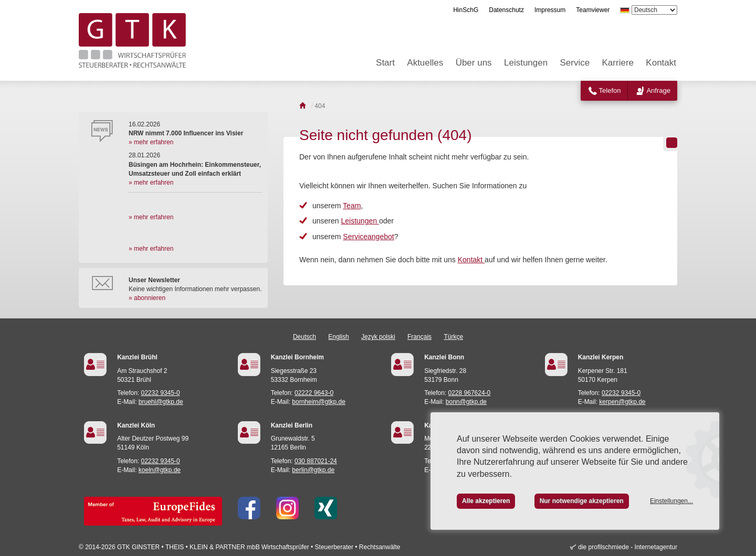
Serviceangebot (368, 237)
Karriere (618, 63)
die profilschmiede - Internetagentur (628, 547)
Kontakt (661, 63)
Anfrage (658, 90)
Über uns (474, 63)
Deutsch (304, 337)
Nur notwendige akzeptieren (582, 501)
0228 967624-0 (470, 393)
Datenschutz (506, 10)
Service (575, 63)
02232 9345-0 (161, 393)
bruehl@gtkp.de (161, 402)
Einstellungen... (671, 501)
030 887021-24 (316, 461)
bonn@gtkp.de (466, 402)
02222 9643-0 (314, 393)
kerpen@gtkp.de (622, 402)
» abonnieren (147, 298)
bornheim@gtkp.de (319, 402)
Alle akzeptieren (486, 501)
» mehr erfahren (151, 142)
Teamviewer (593, 10)
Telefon (610, 90)
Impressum (550, 10)
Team (352, 206)
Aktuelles (425, 63)
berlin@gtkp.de (313, 470)
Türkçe (453, 337)
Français (419, 337)
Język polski (378, 337)
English (338, 337)
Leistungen (526, 63)
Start (385, 63)
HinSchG (466, 10)
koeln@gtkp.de (160, 470)
